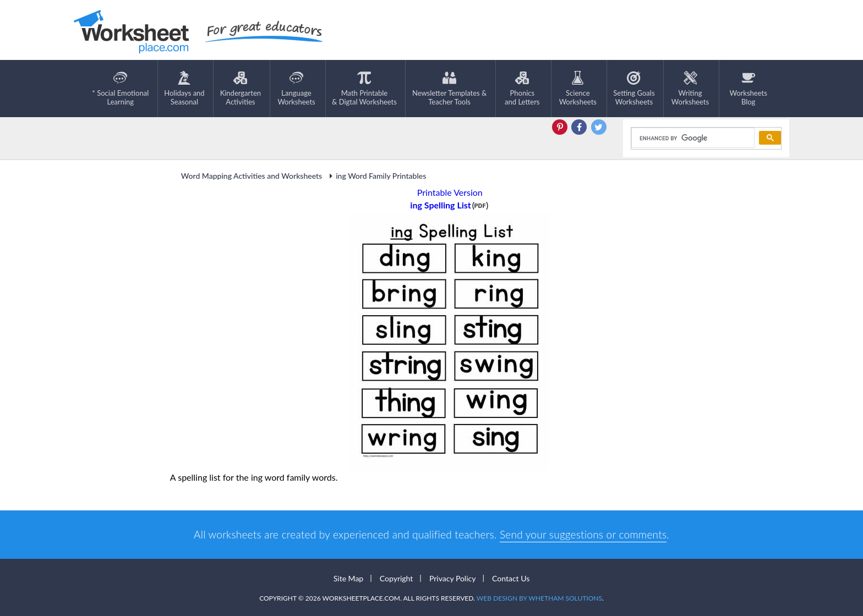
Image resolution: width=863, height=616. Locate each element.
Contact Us (511, 578)
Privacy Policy (452, 578)
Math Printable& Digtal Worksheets (364, 89)
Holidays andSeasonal (184, 89)
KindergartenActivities (241, 89)
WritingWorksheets (690, 89)
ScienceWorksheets (578, 89)
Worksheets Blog (748, 89)
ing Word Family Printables (376, 176)
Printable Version (450, 192)
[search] (692, 138)
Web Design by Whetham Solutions (539, 598)
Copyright (397, 578)
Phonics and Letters (522, 89)
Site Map (348, 578)
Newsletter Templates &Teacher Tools (449, 89)
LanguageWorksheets (296, 89)
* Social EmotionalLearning (120, 89)
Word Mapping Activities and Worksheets (252, 176)
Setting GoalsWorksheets (634, 89)
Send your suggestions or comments (583, 534)
